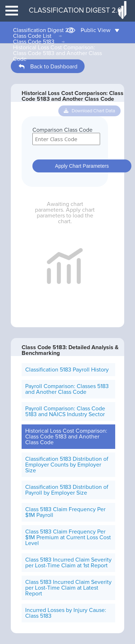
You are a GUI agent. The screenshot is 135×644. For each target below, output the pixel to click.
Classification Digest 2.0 (43, 30)
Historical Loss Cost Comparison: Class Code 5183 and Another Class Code (57, 53)
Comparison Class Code (62, 130)
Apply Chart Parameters (82, 166)
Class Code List (32, 36)
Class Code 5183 (34, 42)
